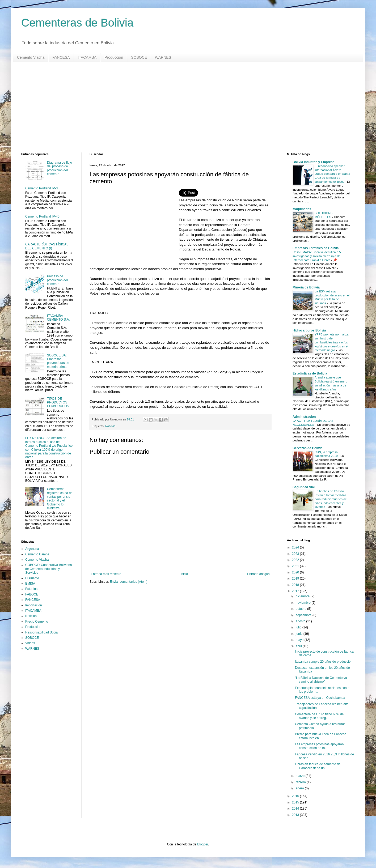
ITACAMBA (87, 57)
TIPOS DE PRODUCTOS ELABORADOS (58, 403)
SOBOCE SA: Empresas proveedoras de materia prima (58, 361)
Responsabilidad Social (42, 632)
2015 (296, 802)
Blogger (203, 844)
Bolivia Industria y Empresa (313, 162)
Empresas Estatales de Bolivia (316, 248)
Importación (34, 605)
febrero (301, 782)
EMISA (30, 584)
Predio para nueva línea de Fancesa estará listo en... (321, 736)
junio (300, 634)
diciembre (303, 596)
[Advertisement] (181, 107)
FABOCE (32, 594)
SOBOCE (139, 57)
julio (299, 627)
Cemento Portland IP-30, (43, 188)
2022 (296, 560)
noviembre (304, 603)
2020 (296, 572)
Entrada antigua (258, 574)
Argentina (32, 549)
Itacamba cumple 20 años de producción (324, 662)
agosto (301, 621)
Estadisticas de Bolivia (310, 373)
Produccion (114, 57)
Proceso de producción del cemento (57, 280)
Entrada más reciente (106, 574)
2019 (296, 578)
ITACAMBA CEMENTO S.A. (58, 318)
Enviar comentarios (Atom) (129, 582)
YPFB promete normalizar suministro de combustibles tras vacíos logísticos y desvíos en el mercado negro (332, 342)
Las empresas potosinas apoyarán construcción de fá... (319, 746)
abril (299, 646)
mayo (300, 640)
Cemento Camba (37, 554)
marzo (301, 776)
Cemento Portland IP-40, (43, 216)
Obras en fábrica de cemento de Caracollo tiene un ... (318, 766)
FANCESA (61, 57)
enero (300, 788)
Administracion (304, 417)
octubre (301, 609)
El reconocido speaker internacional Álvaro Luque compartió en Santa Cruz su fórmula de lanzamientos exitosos (332, 174)
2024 (296, 547)
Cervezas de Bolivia (308, 448)
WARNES (163, 57)
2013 (296, 815)
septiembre (304, 615)
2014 (296, 809)
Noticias (110, 426)
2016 (296, 796)
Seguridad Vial (304, 487)
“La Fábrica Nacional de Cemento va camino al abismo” (321, 680)
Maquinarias (302, 209)
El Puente (32, 578)
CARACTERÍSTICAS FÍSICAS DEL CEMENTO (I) (47, 246)
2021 (296, 566)
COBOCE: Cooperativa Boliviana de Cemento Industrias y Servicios (48, 569)
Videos (30, 643)
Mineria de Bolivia (306, 287)
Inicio (184, 574)
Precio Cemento (37, 622)
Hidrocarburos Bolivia (309, 330)
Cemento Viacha (31, 57)
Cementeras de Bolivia (77, 23)
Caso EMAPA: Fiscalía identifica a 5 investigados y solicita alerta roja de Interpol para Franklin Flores (317, 256)
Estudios (31, 589)
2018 (296, 585)
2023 (296, 554)
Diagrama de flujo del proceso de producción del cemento (60, 168)
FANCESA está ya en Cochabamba (320, 698)
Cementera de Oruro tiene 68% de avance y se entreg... (319, 716)
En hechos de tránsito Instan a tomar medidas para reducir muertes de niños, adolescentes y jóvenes (331, 499)
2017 (296, 591)
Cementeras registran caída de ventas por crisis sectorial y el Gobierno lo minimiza (60, 499)
